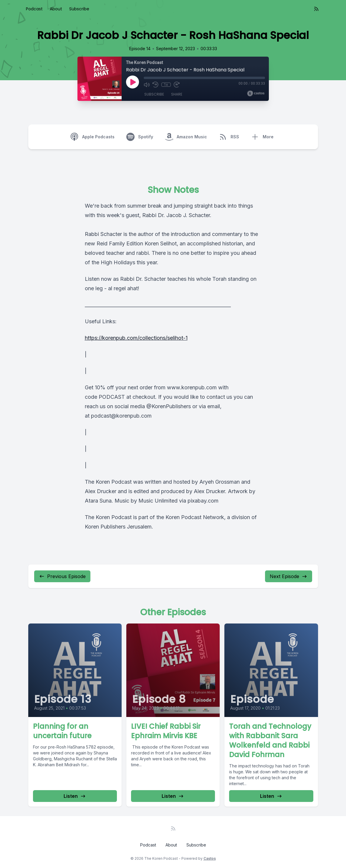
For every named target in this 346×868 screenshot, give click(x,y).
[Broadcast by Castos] (256, 93)
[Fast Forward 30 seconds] (177, 85)
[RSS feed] (316, 9)
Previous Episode (62, 576)
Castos (210, 858)
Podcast (34, 9)
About (56, 9)
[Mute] (147, 85)
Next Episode (289, 576)
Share (177, 94)
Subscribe (79, 9)
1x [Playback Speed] (166, 85)
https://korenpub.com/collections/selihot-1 (136, 338)
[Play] (133, 82)
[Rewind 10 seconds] (155, 85)
